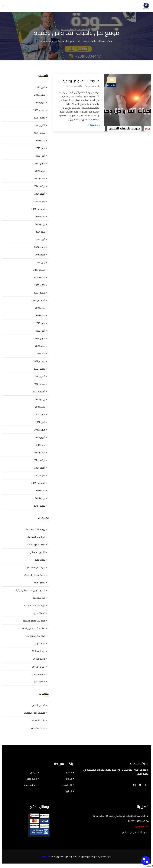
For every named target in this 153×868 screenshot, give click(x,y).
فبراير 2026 (40, 102)
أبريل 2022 (40, 422)
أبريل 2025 (40, 156)
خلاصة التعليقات (37, 720)
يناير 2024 (41, 262)
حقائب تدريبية (39, 598)
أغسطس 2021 (38, 483)
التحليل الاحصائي (37, 552)
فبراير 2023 (40, 346)
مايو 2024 (40, 232)
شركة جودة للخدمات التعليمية (98, 41)
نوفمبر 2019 (39, 506)
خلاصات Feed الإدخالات (34, 713)
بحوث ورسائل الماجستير (34, 575)
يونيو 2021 (40, 498)
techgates (46, 857)
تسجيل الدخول (38, 705)
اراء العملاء (67, 785)
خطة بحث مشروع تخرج (35, 636)
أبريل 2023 (40, 331)
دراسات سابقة (38, 651)
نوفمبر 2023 (39, 277)
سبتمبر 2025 (39, 133)
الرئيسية (68, 772)
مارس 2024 (40, 247)
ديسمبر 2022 (39, 361)
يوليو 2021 (40, 491)
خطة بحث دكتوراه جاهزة (34, 621)
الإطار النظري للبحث (36, 545)
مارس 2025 (40, 163)
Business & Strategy (35, 529)
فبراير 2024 (40, 255)
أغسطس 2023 (38, 300)
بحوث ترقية (40, 560)
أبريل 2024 (40, 239)
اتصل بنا (68, 791)
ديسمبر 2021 (39, 453)
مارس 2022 (40, 430)
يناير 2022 (41, 445)
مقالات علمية (31, 785)
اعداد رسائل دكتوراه (36, 537)
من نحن (34, 772)
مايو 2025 (40, 148)
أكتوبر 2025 (40, 125)
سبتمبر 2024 (39, 201)
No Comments (72, 86)
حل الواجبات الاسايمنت (35, 605)
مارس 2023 (40, 338)
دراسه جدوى (39, 659)
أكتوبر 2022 (40, 376)
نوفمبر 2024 (39, 186)
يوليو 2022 (40, 399)
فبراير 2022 (40, 437)
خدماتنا (69, 779)
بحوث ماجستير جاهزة (35, 567)
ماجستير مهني (38, 674)
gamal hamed (91, 86)
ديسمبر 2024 (39, 179)
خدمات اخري (39, 613)
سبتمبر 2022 (39, 384)
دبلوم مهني (39, 644)
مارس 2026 (40, 95)
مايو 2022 (40, 414)
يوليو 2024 (40, 217)
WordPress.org (38, 728)
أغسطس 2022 (38, 392)
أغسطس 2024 (38, 209)
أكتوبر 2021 (40, 468)
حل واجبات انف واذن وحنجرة (81, 81)
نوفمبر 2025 (39, 118)
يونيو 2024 (40, 224)
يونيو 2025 (40, 140)
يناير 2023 (41, 354)
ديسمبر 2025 (39, 110)
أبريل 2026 (40, 87)
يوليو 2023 (40, 308)
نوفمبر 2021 (39, 460)
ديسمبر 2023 (39, 270)
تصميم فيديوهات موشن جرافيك (30, 590)
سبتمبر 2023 (39, 293)
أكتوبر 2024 (40, 194)
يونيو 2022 (40, 407)
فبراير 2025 (40, 171)
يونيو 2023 (40, 316)
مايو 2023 (40, 323)
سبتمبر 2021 (39, 475)
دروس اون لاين (38, 666)
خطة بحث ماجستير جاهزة (34, 628)
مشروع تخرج (40, 682)
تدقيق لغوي (39, 583)
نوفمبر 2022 (39, 369)
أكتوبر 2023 (40, 285)
